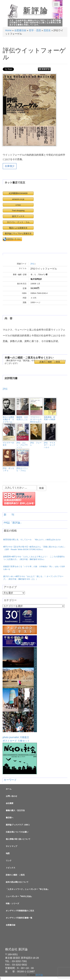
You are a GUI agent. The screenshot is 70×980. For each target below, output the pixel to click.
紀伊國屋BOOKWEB (18, 193)
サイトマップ (11, 846)
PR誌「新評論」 (13, 523)
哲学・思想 (35, 30)
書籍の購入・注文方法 (15, 810)
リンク (9, 861)
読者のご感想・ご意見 (50, 362)
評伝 (32, 264)
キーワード (10, 780)
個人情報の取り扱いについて (18, 839)
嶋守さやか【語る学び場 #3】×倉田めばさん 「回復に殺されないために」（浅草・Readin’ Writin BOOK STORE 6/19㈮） (35, 548)
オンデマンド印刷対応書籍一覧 (19, 918)
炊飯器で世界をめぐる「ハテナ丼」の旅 (34, 568)
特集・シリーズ (12, 903)
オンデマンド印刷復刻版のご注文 (20, 911)
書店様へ (10, 818)
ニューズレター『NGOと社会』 (19, 896)
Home (8, 30)
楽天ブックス (18, 216)
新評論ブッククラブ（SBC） (18, 825)
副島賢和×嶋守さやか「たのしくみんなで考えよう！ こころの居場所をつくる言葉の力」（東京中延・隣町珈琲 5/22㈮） (34, 558)
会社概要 (10, 803)
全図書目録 (20, 30)
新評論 (36, 11)
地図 (8, 853)
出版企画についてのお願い (17, 832)
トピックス (11, 868)
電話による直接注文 (18, 228)
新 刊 (9, 515)
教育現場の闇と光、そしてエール (32, 540)
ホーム (9, 789)
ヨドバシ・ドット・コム (18, 222)
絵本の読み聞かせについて (17, 882)
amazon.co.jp (18, 199)
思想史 (47, 30)
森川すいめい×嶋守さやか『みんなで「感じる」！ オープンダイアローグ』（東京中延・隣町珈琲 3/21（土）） (33, 578)
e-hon (18, 205)
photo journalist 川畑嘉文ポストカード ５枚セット (20, 694)
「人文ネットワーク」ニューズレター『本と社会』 (28, 889)
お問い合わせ (11, 796)
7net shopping (18, 210)
